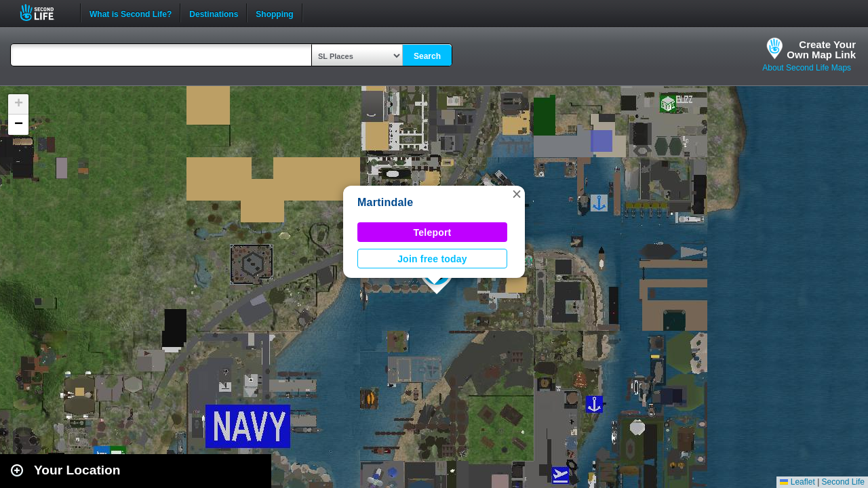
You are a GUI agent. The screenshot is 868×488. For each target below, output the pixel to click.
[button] (517, 194)
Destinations (214, 13)
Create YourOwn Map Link (821, 49)
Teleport (433, 232)
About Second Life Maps (807, 68)
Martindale (385, 202)
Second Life (44, 13)
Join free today (432, 259)
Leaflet (797, 482)
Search (427, 56)
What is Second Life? (131, 13)
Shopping (274, 13)
